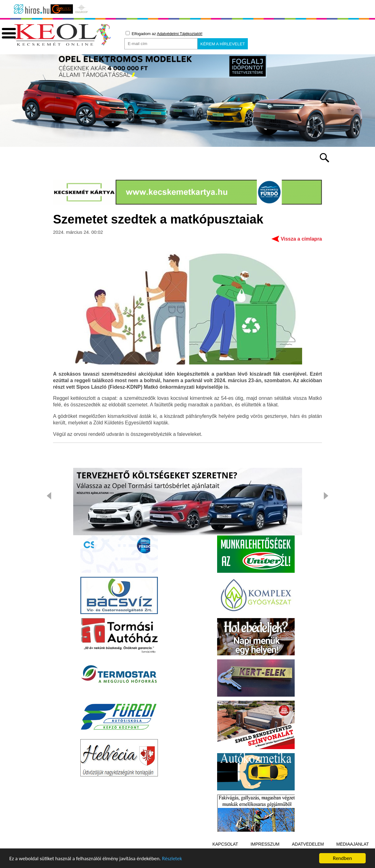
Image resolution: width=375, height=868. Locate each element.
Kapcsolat (225, 844)
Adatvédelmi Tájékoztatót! (180, 34)
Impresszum (265, 844)
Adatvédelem (308, 844)
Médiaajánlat (353, 844)
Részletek (172, 859)
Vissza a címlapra (301, 239)
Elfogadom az (164, 34)
